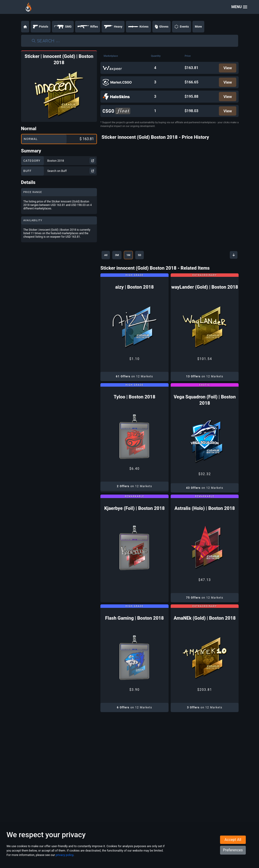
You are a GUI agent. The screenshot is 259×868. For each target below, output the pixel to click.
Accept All (233, 845)
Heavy (113, 27)
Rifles (88, 27)
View (227, 68)
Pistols (41, 27)
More (198, 27)
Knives (138, 27)
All (107, 257)
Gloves (162, 27)
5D (149, 257)
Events (182, 27)
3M (121, 257)
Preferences (233, 856)
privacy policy (64, 861)
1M (135, 257)
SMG (63, 27)
